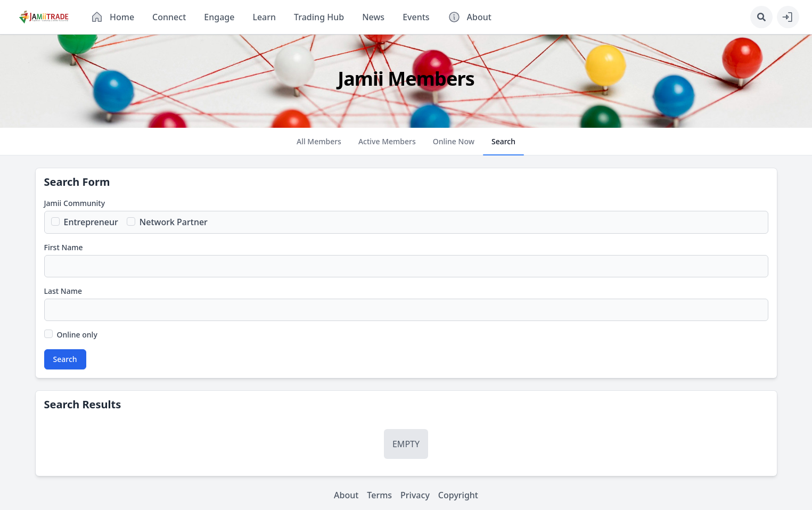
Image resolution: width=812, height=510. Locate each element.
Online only (77, 335)
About (346, 495)
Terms (379, 495)
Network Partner (174, 222)
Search (65, 359)
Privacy (415, 495)
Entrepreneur (91, 222)
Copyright (458, 495)
